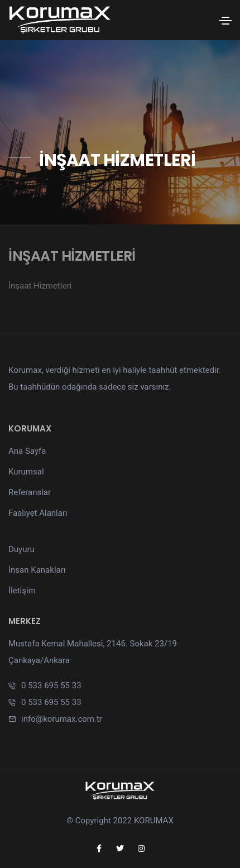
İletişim (22, 591)
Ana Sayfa (27, 451)
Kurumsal (26, 472)
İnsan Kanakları (37, 570)
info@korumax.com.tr (62, 719)
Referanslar (30, 492)
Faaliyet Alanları (38, 513)
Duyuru (21, 549)
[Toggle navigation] (225, 21)
